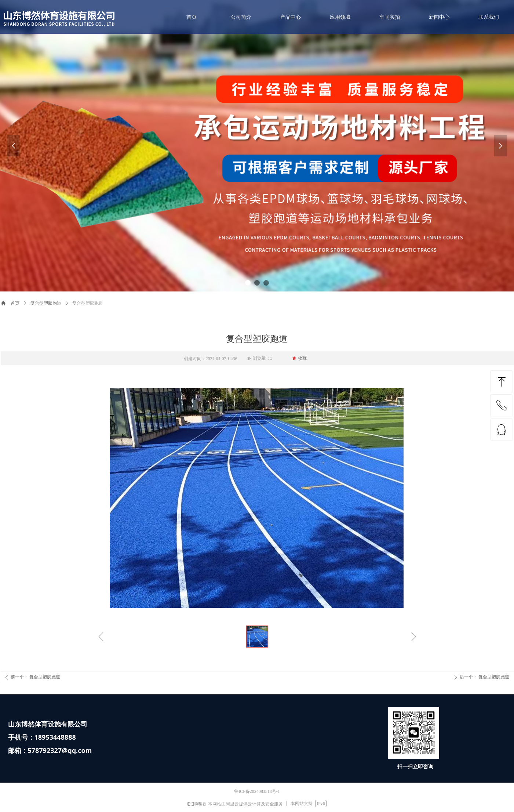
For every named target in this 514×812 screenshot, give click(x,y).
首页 (15, 303)
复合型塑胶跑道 (46, 303)
